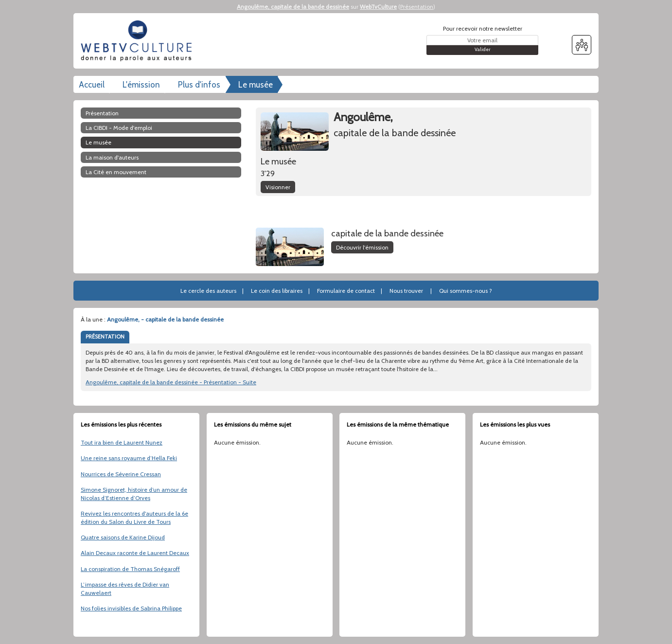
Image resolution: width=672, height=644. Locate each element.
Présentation (417, 7)
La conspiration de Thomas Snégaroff (130, 569)
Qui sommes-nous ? (466, 291)
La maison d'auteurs (112, 157)
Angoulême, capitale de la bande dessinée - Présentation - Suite (171, 382)
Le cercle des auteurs (208, 291)
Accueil (92, 85)
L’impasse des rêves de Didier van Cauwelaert (125, 589)
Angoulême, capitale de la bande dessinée (293, 7)
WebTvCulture (378, 7)
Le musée (256, 85)
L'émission (141, 85)
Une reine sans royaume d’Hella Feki (129, 458)
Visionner (278, 187)
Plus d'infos (199, 85)
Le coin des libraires (277, 291)
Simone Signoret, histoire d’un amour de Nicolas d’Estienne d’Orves (134, 494)
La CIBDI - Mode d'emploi (119, 128)
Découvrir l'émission (362, 247)
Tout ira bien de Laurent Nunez (122, 442)
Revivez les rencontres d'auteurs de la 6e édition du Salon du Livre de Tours (134, 518)
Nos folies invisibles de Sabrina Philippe (131, 608)
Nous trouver (406, 291)
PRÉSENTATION (105, 337)
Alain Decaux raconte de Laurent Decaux (135, 553)
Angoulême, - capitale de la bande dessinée (165, 319)
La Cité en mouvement (116, 172)
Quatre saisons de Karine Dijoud (123, 537)
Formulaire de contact (346, 291)
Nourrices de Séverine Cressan (121, 474)
